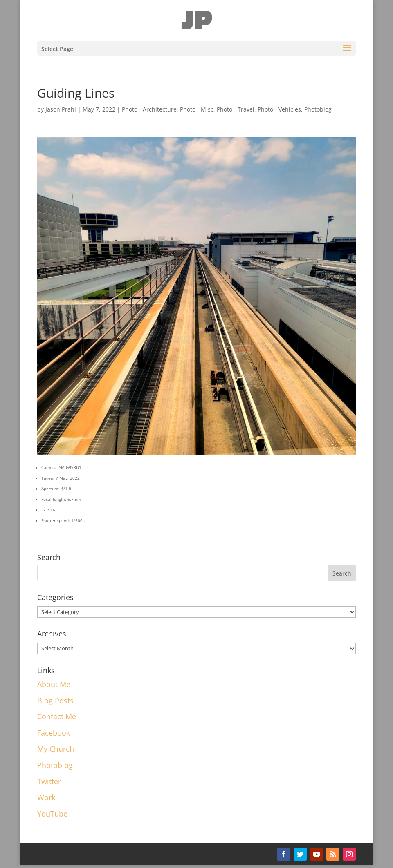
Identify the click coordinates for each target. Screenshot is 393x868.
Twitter (49, 781)
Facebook (54, 733)
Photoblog (318, 109)
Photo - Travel (236, 109)
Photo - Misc (197, 109)
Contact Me (57, 716)
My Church (56, 749)
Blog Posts (55, 701)
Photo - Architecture (149, 109)
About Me (54, 684)
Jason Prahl (61, 109)
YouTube (52, 814)
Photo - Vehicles (279, 109)
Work (46, 797)
